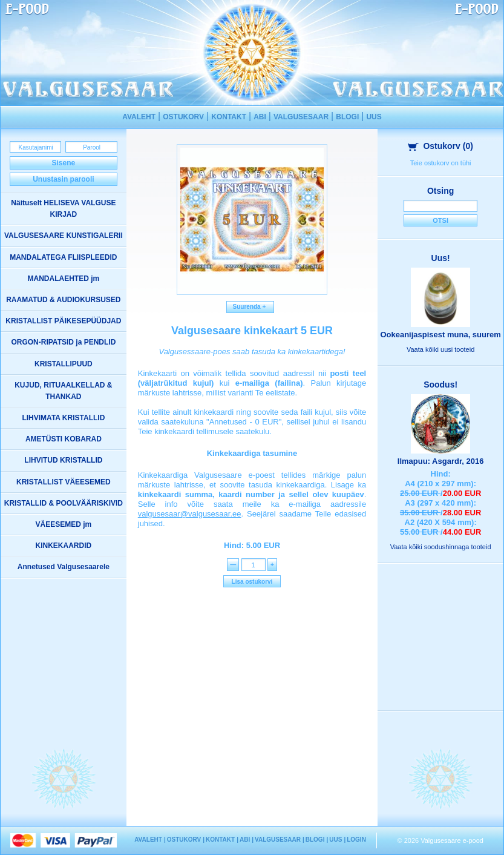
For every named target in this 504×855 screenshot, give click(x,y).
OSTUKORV (183, 117)
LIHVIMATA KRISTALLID (63, 418)
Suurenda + (250, 307)
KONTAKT (229, 117)
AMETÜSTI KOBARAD (64, 439)
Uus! (441, 258)
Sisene (64, 163)
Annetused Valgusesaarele (64, 567)
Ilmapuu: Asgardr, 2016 (441, 461)
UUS (374, 117)
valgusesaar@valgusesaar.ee (190, 514)
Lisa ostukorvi (252, 582)
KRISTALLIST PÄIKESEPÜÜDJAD (63, 321)
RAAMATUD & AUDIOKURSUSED (63, 300)
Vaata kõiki (440, 349)
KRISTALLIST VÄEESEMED (64, 482)
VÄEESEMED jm (64, 524)
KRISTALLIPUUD (64, 364)
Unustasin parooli (63, 179)
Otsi (440, 220)
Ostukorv (440, 146)
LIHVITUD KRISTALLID (63, 460)
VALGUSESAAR (301, 117)
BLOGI (347, 117)
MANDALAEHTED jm (64, 279)
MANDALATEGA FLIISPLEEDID (63, 257)
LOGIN (356, 840)
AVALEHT (139, 117)
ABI (260, 117)
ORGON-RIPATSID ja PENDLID (63, 342)
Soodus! (440, 385)
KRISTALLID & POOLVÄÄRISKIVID (64, 503)
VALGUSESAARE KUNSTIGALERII (64, 236)
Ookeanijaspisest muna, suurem (440, 335)
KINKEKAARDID (64, 546)
